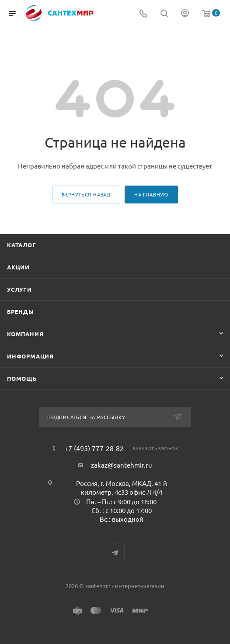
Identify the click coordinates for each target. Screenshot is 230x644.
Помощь (22, 378)
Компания (25, 334)
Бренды (21, 312)
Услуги (19, 289)
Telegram (115, 553)
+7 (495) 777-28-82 (94, 448)
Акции (18, 267)
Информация (30, 356)
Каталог (22, 245)
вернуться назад (86, 194)
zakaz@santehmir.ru (122, 465)
